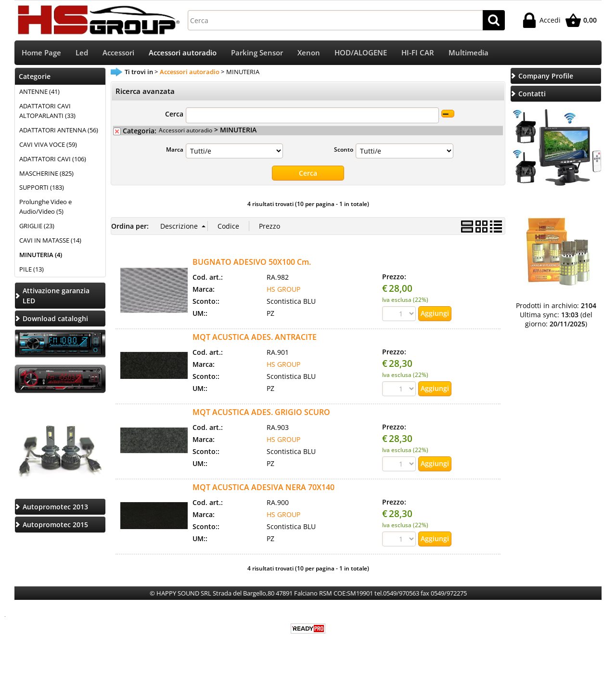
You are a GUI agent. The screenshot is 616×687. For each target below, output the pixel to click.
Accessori (118, 53)
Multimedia (468, 53)
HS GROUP (283, 290)
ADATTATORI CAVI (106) (53, 160)
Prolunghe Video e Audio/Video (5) (45, 208)
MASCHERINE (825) (46, 174)
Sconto (344, 150)
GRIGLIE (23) (37, 227)
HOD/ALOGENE (361, 53)
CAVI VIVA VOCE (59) (48, 145)
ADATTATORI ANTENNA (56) (59, 131)
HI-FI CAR (418, 53)
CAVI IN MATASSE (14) (50, 241)
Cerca (174, 115)
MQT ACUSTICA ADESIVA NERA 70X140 (263, 488)
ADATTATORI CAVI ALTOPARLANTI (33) (47, 112)
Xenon (309, 53)
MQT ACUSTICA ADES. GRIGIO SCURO (261, 413)
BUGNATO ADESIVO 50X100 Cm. (252, 263)
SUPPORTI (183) (42, 189)
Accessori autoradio (183, 53)
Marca (175, 150)
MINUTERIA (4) (41, 256)
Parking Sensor (257, 53)
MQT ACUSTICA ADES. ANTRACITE (255, 338)
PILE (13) (32, 270)
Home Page (41, 53)
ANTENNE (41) (39, 92)
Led (82, 53)
